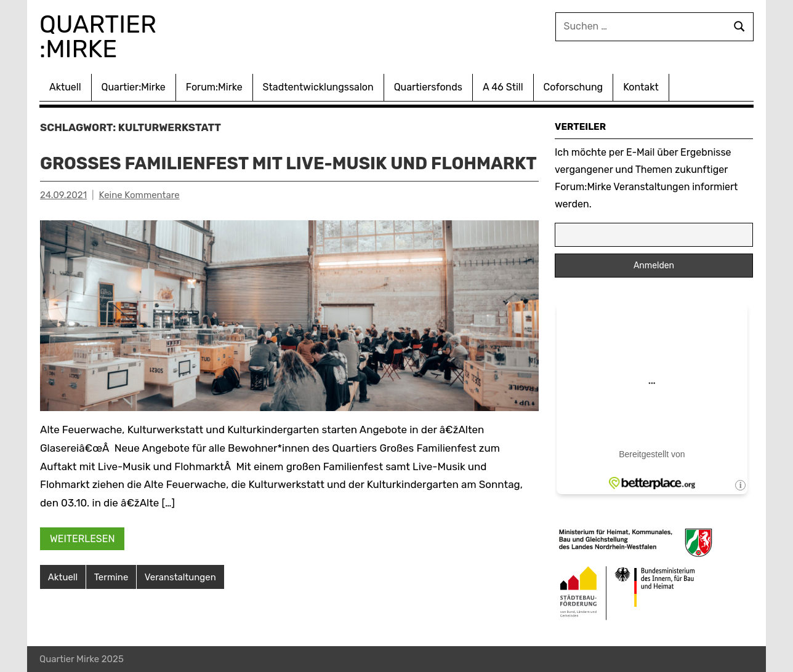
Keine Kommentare (139, 219)
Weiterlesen (83, 562)
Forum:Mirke (214, 87)
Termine (111, 601)
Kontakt (641, 87)
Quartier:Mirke (134, 87)
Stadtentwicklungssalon (318, 87)
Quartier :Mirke (102, 37)
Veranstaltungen (180, 601)
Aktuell (65, 87)
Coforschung (574, 87)
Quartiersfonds (428, 87)
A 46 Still (503, 87)
